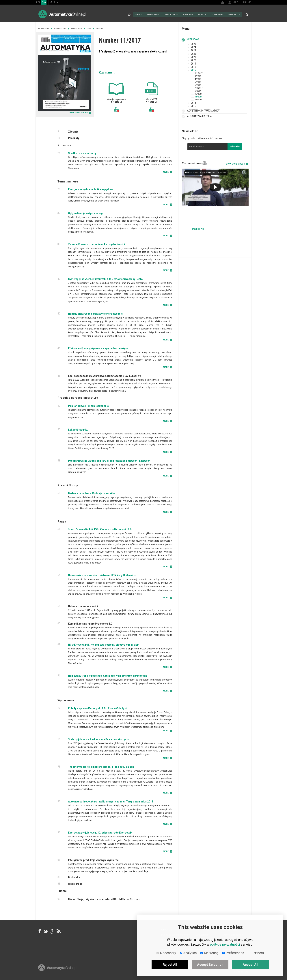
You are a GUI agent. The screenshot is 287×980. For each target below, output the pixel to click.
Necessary (166, 953)
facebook (40, 931)
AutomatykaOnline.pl (62, 14)
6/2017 (198, 85)
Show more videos (235, 164)
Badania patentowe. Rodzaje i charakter (92, 493)
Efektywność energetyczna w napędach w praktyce (98, 348)
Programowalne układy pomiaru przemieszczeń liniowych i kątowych (109, 461)
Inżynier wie (198, 229)
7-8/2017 (199, 88)
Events (202, 15)
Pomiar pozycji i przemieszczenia (88, 406)
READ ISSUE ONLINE (79, 113)
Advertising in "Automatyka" (204, 110)
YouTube (205, 163)
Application (171, 15)
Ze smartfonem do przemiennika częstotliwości (96, 244)
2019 (193, 63)
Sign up (247, 2)
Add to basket (116, 109)
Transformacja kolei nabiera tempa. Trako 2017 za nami (102, 767)
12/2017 (198, 99)
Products (234, 15)
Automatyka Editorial (200, 116)
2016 (193, 103)
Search (247, 15)
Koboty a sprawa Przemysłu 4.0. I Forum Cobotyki (97, 708)
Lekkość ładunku (78, 429)
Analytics (188, 953)
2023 (193, 50)
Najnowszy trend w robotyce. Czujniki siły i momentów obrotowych (107, 676)
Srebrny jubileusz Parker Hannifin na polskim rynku (99, 739)
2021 (193, 57)
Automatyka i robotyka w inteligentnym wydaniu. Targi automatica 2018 (111, 801)
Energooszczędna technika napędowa (91, 189)
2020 (193, 60)
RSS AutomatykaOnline (58, 931)
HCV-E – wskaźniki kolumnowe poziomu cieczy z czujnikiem (104, 644)
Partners (256, 953)
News (139, 15)
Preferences (233, 953)
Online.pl (57, 969)
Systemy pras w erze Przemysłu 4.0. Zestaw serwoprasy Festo (105, 279)
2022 (193, 54)
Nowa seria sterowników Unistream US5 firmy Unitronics (102, 575)
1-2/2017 (199, 73)
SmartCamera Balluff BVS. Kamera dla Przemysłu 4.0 (100, 529)
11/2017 (198, 97)
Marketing (209, 953)
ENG (44, 2)
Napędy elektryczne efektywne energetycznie (95, 314)
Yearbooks (193, 39)
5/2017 (198, 82)
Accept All (250, 965)
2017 (193, 70)
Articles (188, 15)
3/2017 (198, 76)
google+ (52, 931)
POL (38, 2)
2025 (193, 44)
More (166, 172)
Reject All (170, 965)
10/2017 (198, 94)
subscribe (235, 146)
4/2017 (198, 79)
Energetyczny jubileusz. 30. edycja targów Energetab (100, 832)
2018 (193, 67)
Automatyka (60, 28)
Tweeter (46, 931)
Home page (129, 15)
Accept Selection (210, 965)
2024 (193, 47)
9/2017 (198, 91)
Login (235, 2)
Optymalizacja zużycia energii (86, 213)
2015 (193, 106)
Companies (217, 15)
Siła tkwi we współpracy (82, 153)
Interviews (153, 15)
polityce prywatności (225, 944)
